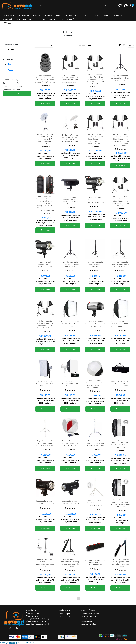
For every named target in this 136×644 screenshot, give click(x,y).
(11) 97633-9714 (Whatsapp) (37, 619)
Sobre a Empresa (65, 614)
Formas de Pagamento (89, 616)
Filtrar (17, 94)
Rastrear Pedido (86, 621)
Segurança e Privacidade (90, 614)
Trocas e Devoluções (88, 624)
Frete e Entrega (86, 619)
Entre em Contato (65, 616)
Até (18, 83)
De (4, 83)
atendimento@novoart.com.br (38, 621)
